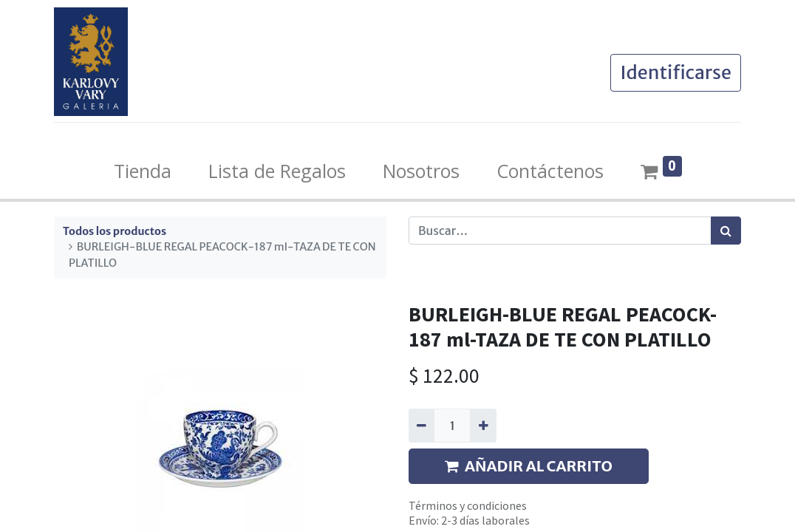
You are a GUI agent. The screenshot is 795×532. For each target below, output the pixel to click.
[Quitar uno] (422, 426)
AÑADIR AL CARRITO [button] (529, 466)
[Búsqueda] (726, 231)
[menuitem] (143, 171)
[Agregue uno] (483, 426)
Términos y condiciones (468, 505)
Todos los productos (115, 231)
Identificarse (676, 72)
